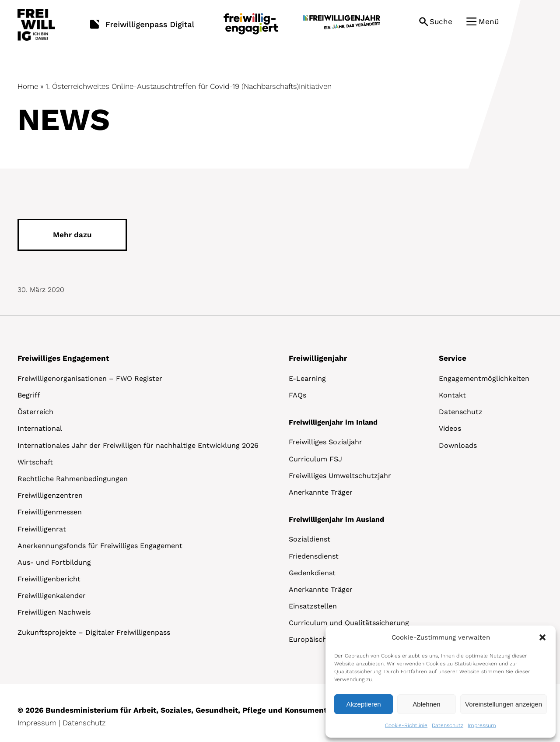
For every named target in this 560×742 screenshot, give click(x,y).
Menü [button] (489, 21)
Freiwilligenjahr (318, 358)
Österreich (35, 412)
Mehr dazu (72, 235)
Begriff (29, 395)
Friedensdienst (314, 556)
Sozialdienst (310, 539)
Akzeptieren (363, 704)
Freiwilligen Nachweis (54, 612)
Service (453, 358)
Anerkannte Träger (321, 492)
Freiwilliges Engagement (63, 358)
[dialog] (441, 682)
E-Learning (307, 378)
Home (28, 86)
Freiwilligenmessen (50, 512)
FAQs (297, 395)
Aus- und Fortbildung (54, 562)
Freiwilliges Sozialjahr (325, 442)
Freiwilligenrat (42, 529)
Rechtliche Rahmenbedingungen (73, 479)
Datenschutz (448, 725)
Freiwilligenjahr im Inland (333, 422)
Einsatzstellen (313, 606)
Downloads (458, 445)
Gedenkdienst (312, 573)
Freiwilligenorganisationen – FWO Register (90, 378)
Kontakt (452, 395)
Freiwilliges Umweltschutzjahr (340, 476)
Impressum (482, 725)
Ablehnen (426, 704)
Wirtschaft (35, 462)
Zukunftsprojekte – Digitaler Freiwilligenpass (94, 632)
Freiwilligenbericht (49, 579)
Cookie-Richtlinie (406, 725)
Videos (450, 428)
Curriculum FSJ (315, 459)
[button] (542, 637)
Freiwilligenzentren (50, 495)
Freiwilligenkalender (52, 596)
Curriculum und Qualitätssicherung (349, 623)
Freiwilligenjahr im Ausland (336, 519)
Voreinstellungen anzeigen (504, 704)
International (40, 428)
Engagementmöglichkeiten (484, 378)
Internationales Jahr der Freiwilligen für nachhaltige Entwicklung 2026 (138, 445)
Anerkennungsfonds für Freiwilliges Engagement (100, 546)
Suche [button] (441, 21)
